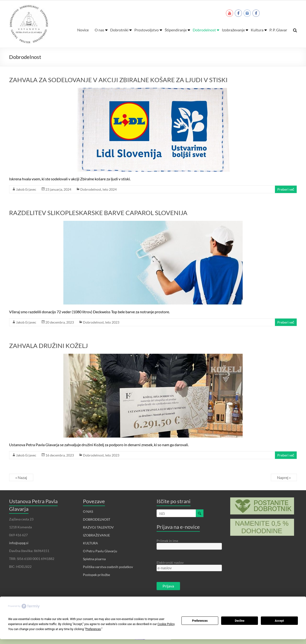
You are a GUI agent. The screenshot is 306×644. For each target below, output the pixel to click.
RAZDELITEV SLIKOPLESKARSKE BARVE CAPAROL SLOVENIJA (98, 213)
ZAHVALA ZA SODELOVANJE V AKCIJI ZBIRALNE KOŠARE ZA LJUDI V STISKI (118, 80)
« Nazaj (21, 477)
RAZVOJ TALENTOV (98, 527)
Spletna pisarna (94, 559)
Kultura (257, 30)
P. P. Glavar (278, 30)
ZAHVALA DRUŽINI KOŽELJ (49, 346)
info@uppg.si (19, 543)
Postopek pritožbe (96, 575)
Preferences (200, 621)
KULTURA (90, 543)
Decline (240, 621)
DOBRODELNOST (97, 519)
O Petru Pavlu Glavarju (100, 551)
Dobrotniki (119, 30)
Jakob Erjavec (26, 189)
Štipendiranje (176, 30)
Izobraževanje (233, 30)
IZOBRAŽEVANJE (96, 535)
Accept (279, 621)
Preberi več (286, 189)
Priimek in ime (167, 541)
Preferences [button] (93, 629)
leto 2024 (110, 189)
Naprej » (284, 477)
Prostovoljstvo (147, 30)
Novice (83, 30)
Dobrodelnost (204, 30)
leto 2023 (112, 322)
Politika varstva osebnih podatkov (108, 567)
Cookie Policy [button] (166, 624)
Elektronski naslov (170, 562)
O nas (99, 30)
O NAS (88, 511)
